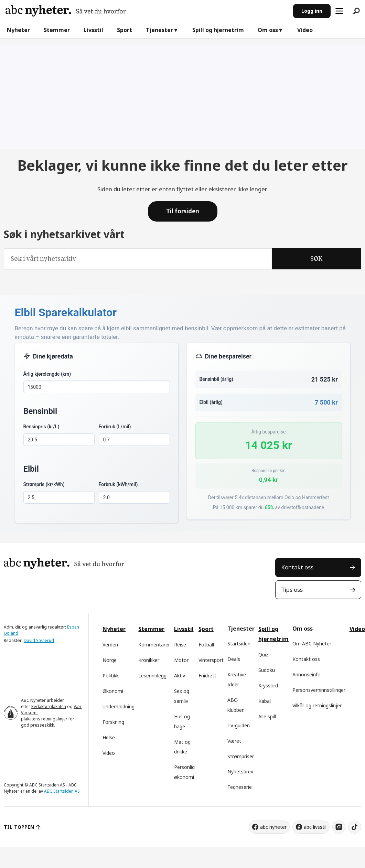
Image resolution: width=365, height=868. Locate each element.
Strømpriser (241, 756)
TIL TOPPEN (19, 827)
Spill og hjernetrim (218, 30)
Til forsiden (183, 211)
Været (234, 741)
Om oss (268, 30)
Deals (234, 659)
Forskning (113, 722)
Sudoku (267, 670)
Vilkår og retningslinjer (317, 705)
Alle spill (267, 716)
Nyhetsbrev (240, 771)
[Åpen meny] (339, 11)
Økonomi (113, 691)
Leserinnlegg (152, 676)
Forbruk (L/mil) (115, 427)
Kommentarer (154, 645)
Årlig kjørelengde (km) (47, 374)
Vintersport (211, 660)
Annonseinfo (307, 674)
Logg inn (312, 11)
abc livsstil (315, 827)
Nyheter (18, 30)
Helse (109, 737)
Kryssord (268, 685)
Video (305, 30)
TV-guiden (239, 725)
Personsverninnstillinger (319, 690)
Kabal (265, 701)
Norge (110, 660)
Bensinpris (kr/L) (41, 427)
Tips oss (292, 590)
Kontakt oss (297, 567)
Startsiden (239, 644)
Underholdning (119, 706)
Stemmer (57, 30)
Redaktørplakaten (49, 706)
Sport (125, 30)
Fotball (206, 645)
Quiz (263, 655)
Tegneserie (240, 787)
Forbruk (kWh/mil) (118, 484)
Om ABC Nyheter (312, 644)
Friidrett (207, 676)
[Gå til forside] (66, 11)
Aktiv (180, 676)
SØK (316, 259)
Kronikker (149, 660)
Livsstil (93, 30)
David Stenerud (39, 640)
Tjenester (159, 30)
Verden (110, 645)
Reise (180, 645)
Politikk (111, 676)
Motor (181, 660)
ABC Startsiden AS (62, 791)
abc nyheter (273, 827)
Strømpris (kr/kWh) (44, 484)
